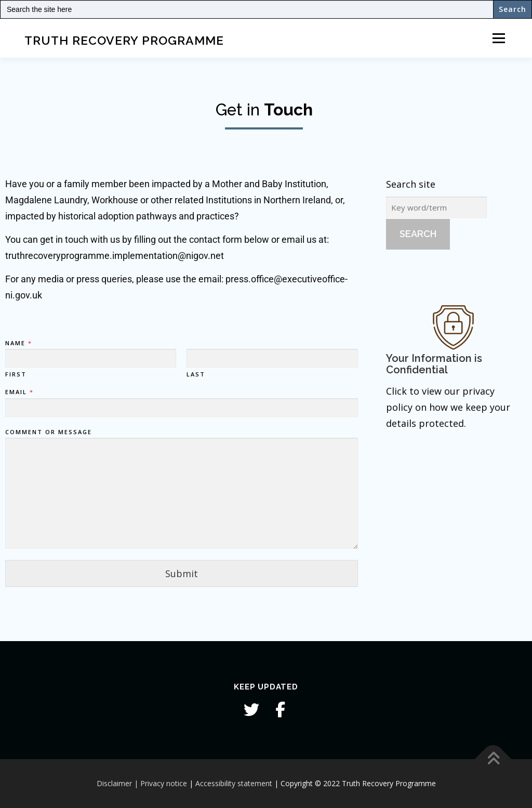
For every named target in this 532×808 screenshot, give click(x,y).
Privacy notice (164, 783)
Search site (411, 184)
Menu (498, 38)
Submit (182, 574)
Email (19, 392)
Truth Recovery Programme (124, 40)
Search (418, 234)
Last (196, 374)
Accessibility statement (234, 783)
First (16, 374)
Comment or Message (49, 432)
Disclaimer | (117, 783)
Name (18, 343)
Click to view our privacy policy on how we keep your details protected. (448, 407)
